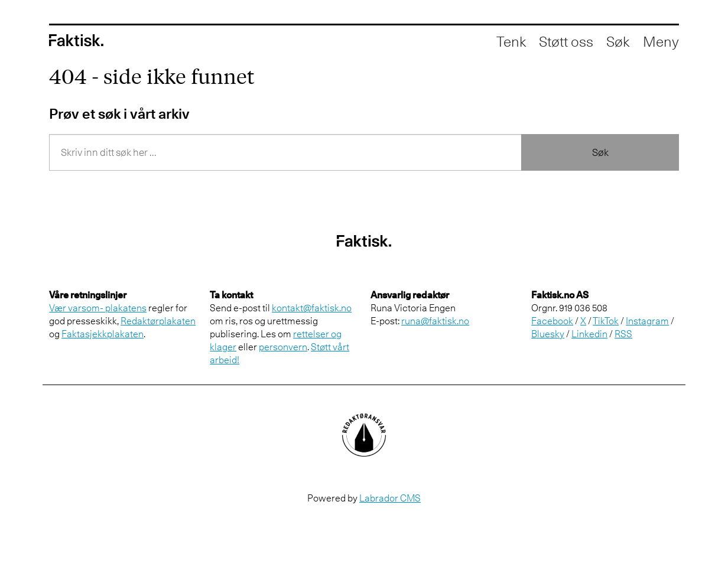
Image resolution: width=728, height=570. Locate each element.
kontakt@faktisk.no (312, 308)
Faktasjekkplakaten (103, 334)
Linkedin (589, 334)
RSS (623, 334)
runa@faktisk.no (435, 321)
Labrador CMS (390, 498)
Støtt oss (566, 41)
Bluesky (548, 334)
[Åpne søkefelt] (618, 41)
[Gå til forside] (76, 40)
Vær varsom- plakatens (98, 308)
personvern (283, 347)
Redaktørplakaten (158, 321)
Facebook (552, 321)
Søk (600, 152)
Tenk (511, 41)
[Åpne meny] (661, 41)
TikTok (606, 321)
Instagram (647, 321)
